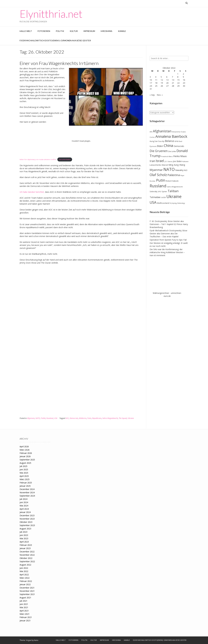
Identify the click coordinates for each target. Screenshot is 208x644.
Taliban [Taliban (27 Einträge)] (173, 191)
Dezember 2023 (27, 515)
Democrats (74, 418)
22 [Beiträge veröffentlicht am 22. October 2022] (178, 83)
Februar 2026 (26, 453)
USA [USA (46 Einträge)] (153, 202)
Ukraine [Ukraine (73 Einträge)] (174, 196)
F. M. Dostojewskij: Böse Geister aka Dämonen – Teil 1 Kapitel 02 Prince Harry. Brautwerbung (169, 224)
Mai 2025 (24, 473)
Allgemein (31, 418)
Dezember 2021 (27, 588)
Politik (60, 31)
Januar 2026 (25, 456)
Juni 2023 (24, 535)
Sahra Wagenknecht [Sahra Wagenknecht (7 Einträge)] (175, 187)
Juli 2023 (23, 532)
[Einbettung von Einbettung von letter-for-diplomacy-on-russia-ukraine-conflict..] (81, 141)
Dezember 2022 (27, 552)
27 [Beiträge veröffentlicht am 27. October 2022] (167, 86)
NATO (38, 418)
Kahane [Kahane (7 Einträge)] (185, 161)
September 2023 (27, 525)
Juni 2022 (24, 568)
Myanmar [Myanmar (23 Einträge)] (156, 170)
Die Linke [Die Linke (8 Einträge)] (172, 151)
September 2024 (27, 496)
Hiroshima (107, 31)
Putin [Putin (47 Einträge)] (161, 180)
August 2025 (25, 463)
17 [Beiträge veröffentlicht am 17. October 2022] (151, 83)
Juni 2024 (24, 502)
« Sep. (152, 95)
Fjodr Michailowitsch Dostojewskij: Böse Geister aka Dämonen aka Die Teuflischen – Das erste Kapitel (168, 233)
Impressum (89, 31)
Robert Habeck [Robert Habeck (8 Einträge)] (172, 181)
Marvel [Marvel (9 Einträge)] (165, 165)
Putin (89, 418)
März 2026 (25, 450)
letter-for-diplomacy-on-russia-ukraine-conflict (38, 159)
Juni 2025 (24, 469)
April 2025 (24, 476)
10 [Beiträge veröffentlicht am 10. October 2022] (151, 80)
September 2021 (27, 594)
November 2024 (27, 492)
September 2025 (27, 460)
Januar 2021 (25, 621)
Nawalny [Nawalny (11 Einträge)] (179, 170)
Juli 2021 (23, 601)
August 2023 (25, 529)
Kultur (74, 31)
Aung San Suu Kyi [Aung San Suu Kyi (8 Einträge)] (157, 141)
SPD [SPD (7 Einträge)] (159, 192)
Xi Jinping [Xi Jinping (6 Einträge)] (173, 203)
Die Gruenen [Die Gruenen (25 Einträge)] (159, 151)
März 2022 (25, 578)
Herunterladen (65, 159)
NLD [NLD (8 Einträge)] (186, 170)
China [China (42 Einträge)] (168, 145)
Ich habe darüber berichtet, (32, 192)
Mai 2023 (24, 538)
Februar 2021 (26, 617)
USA (56, 418)
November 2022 (27, 555)
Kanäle (122, 31)
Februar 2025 (26, 483)
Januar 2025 (25, 486)
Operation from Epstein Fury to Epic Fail (168, 240)
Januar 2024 (25, 512)
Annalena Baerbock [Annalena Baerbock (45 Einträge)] (171, 136)
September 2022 (27, 561)
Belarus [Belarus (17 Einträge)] (170, 141)
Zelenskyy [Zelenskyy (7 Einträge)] (181, 203)
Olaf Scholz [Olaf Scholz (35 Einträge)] (158, 175)
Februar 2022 (26, 581)
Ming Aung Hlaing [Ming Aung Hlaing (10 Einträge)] (177, 165)
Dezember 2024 (27, 489)
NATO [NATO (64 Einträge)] (169, 169)
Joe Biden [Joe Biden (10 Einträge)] (177, 161)
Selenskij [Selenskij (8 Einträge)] (153, 192)
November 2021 (27, 591)
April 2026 (24, 446)
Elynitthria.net (51, 14)
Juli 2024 (23, 499)
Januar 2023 (25, 548)
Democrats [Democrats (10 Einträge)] (179, 146)
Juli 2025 (23, 466)
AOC (67, 418)
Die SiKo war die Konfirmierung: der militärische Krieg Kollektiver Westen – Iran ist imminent (167, 252)
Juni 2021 (24, 604)
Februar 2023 (26, 545)
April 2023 (24, 542)
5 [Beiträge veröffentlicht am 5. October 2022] (161, 77)
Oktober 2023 (26, 522)
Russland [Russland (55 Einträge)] (158, 186)
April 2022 (24, 575)
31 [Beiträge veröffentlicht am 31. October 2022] (151, 89)
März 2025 (25, 479)
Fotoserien (44, 31)
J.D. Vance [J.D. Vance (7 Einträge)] (168, 161)
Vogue (29, 640)
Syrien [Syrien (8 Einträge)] (164, 192)
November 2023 (27, 519)
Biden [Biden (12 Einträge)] (160, 146)
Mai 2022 (24, 571)
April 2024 (24, 509)
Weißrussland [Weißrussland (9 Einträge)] (163, 203)
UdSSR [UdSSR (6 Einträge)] (163, 197)
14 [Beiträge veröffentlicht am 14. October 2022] (173, 80)
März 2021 (25, 614)
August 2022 (25, 565)
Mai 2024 (24, 506)
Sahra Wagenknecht (110, 418)
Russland (50, 418)
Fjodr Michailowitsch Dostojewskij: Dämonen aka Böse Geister (55, 40)
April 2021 (24, 611)
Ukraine (131, 418)
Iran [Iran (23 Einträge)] (152, 161)
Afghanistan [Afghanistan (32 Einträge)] (162, 131)
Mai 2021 (24, 607)
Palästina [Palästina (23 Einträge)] (174, 175)
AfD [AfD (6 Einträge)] (151, 132)
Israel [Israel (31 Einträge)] (160, 161)
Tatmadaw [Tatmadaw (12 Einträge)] (155, 197)
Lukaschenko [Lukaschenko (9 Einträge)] (155, 165)
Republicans (97, 418)
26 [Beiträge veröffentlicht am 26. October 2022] (162, 86)
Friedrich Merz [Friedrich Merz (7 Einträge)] (167, 156)
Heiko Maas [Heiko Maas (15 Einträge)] (180, 156)
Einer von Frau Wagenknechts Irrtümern (59, 63)
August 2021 (25, 598)
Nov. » (160, 95)
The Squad (123, 418)
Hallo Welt (26, 31)
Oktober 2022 (26, 558)
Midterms (83, 418)
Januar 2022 (25, 584)
